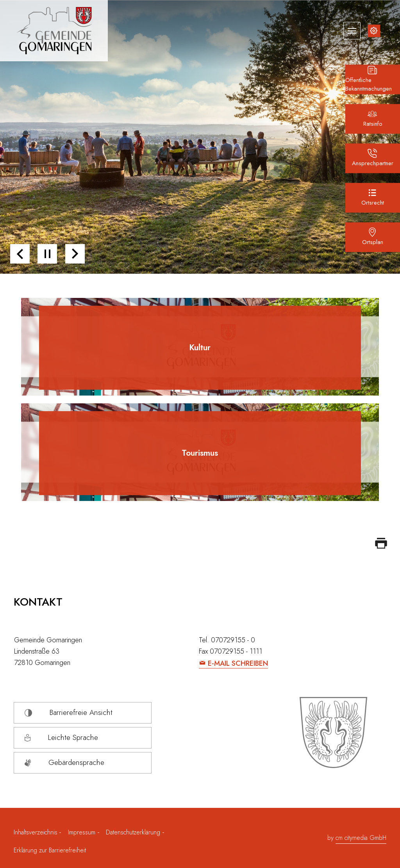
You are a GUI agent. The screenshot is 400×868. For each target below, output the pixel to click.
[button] (20, 254)
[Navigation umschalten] (352, 30)
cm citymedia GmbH (361, 838)
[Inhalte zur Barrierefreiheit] (374, 31)
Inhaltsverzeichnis (37, 832)
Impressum (82, 832)
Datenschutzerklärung (133, 832)
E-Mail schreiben (238, 663)
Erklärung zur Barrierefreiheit (50, 850)
